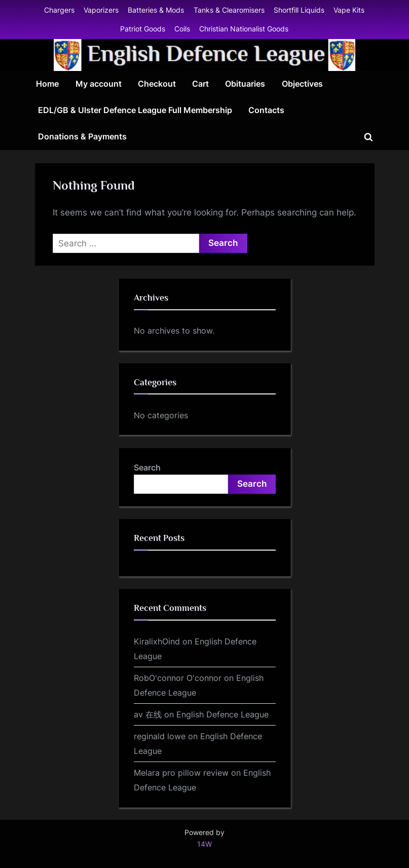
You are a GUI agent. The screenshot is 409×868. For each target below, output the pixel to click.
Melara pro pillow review (181, 773)
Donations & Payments (82, 136)
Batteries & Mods (156, 10)
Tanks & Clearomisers (229, 10)
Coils (182, 29)
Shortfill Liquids (299, 10)
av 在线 (148, 714)
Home (47, 84)
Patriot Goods (143, 29)
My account (99, 84)
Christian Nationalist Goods (244, 29)
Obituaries (245, 84)
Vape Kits (349, 10)
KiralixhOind (157, 641)
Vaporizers (101, 10)
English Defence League (222, 714)
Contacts (266, 110)
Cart (200, 84)
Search (147, 467)
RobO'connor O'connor (178, 678)
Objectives (302, 84)
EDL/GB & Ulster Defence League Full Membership (135, 110)
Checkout (157, 84)
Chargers (59, 10)
